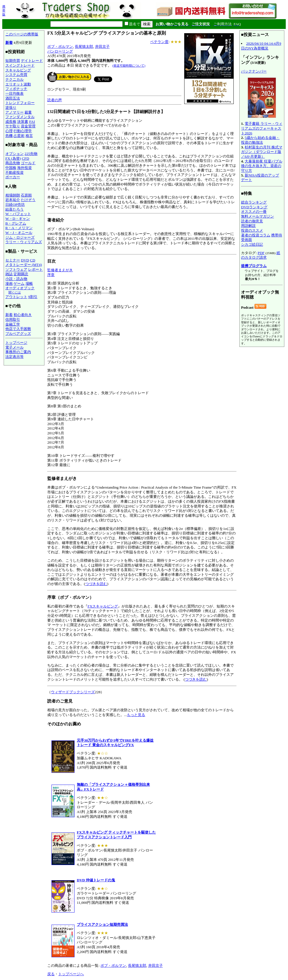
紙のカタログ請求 (261, 255)
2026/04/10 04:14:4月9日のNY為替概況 (261, 46)
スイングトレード (20, 65)
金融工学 (13, 324)
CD (33, 260)
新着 (9, 43)
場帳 (29, 284)
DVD (25, 260)
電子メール (14, 347)
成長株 (11, 122)
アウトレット (16, 297)
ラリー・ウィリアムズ (24, 242)
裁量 (28, 112)
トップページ (16, 343)
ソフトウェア (16, 269)
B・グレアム (16, 223)
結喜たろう (14, 209)
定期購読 (21, 274)
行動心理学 (23, 131)
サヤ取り (13, 126)
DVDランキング (254, 207)
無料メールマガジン (257, 216)
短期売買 (13, 61)
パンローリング (60, 51)
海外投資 (24, 168)
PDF (261, 253)
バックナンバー (254, 71)
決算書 (23, 122)
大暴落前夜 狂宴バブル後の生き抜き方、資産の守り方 (262, 166)
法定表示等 (14, 357)
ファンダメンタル (20, 117)
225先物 (31, 154)
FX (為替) (13, 158)
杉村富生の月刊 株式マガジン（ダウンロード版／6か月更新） (262, 152)
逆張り (11, 108)
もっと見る (136, 715)
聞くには (15, 292)
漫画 (9, 284)
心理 (9, 131)
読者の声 (55, 100)
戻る (51, 974)
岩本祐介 (13, 200)
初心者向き (23, 315)
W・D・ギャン (18, 219)
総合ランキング (254, 202)
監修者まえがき (60, 270)
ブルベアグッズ (18, 334)
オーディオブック (20, 288)
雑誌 (9, 274)
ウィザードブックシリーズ (73, 692)
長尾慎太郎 (84, 47)
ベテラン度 (159, 42)
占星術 (19, 136)
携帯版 (4, 10)
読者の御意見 (252, 221)
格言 (29, 136)
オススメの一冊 (254, 212)
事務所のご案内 (18, 352)
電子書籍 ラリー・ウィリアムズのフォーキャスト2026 (262, 128)
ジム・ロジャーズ (20, 237)
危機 (9, 136)
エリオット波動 (18, 84)
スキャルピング (18, 70)
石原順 (26, 195)
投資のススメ (252, 230)
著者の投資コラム (256, 235)
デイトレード (32, 61)
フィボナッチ (16, 89)
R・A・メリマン (19, 228)
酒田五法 (13, 98)
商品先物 (13, 163)
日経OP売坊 (15, 205)
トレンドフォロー (20, 103)
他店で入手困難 (18, 329)
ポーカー (13, 177)
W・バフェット (18, 214)
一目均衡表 (14, 93)
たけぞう (28, 200)
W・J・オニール (19, 233)
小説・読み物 (16, 279)
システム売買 (16, 75)
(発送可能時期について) (129, 66)
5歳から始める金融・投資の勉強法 (260, 140)
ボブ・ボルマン (60, 47)
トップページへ (71, 974)
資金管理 (28, 126)
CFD (26, 158)
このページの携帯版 (22, 34)
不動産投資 (14, 172)
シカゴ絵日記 (252, 244)
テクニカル (14, 79)
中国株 (11, 168)
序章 (51, 275)
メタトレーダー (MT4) (24, 265)
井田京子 (102, 47)
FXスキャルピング (103, 606)
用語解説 (248, 226)
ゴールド (28, 163)
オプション (14, 154)
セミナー (13, 260)
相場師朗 (13, 195)
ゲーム (19, 284)
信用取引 (13, 319)
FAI (32, 122)
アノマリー (14, 112)
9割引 (33, 297)
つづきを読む (96, 584)
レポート (35, 269)
